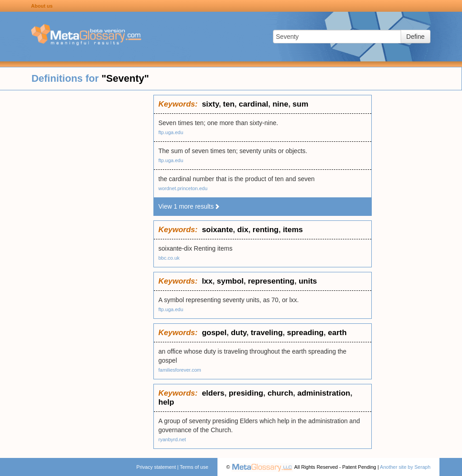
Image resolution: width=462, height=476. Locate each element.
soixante (217, 230)
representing (271, 281)
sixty (210, 104)
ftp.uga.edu (171, 132)
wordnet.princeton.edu (183, 188)
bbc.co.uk (169, 258)
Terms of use (194, 467)
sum (300, 104)
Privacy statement (156, 467)
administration (324, 393)
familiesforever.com (180, 370)
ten (229, 104)
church (280, 393)
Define (416, 37)
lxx (207, 281)
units (308, 281)
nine (280, 104)
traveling (267, 333)
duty (239, 333)
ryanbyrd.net (172, 439)
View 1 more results (189, 206)
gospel (214, 333)
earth (337, 333)
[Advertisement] (77, 230)
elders (213, 393)
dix (243, 230)
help (166, 402)
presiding (246, 393)
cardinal (253, 104)
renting (266, 230)
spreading (305, 333)
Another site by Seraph (405, 467)
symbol (230, 281)
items (293, 230)
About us (42, 6)
